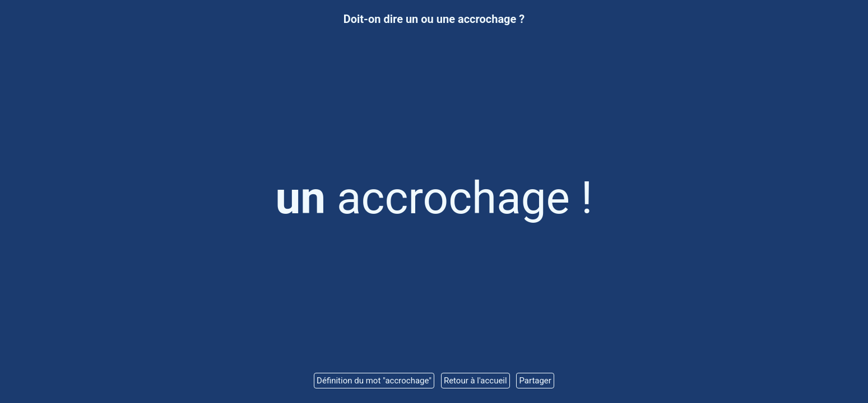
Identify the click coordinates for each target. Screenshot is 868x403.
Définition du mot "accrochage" (374, 381)
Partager (535, 381)
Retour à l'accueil (475, 381)
